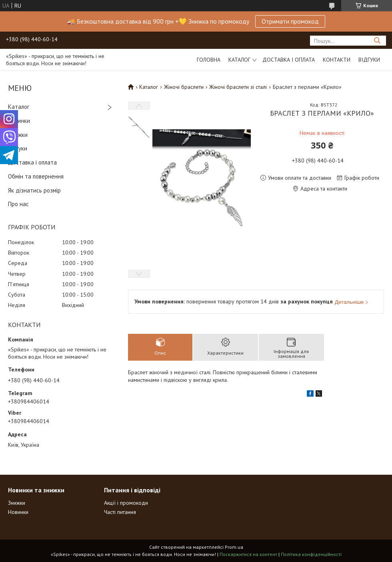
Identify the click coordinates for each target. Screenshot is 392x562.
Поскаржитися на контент (248, 554)
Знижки (18, 135)
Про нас (18, 204)
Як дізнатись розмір (34, 190)
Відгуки (369, 60)
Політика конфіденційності (311, 554)
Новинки (19, 121)
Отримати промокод (290, 21)
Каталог (239, 60)
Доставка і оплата (289, 60)
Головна (209, 60)
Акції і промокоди (126, 503)
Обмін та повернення (36, 176)
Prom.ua (234, 547)
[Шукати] (377, 41)
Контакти (337, 60)
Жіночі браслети (184, 87)
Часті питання (120, 512)
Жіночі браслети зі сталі (238, 87)
